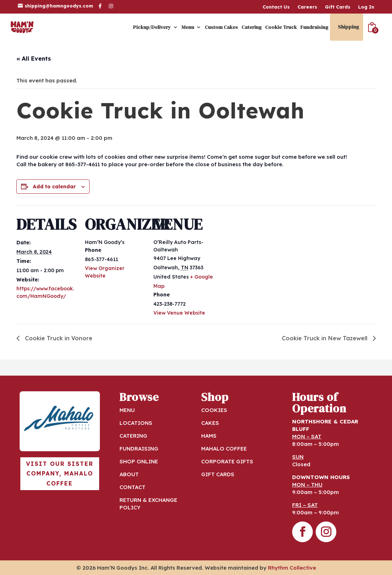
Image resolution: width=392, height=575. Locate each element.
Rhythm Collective (292, 568)
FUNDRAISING (139, 449)
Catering (251, 27)
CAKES (210, 423)
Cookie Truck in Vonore (58, 338)
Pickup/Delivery (152, 27)
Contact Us (276, 7)
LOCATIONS (136, 423)
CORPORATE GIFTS (227, 461)
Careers (307, 7)
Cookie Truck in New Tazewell (325, 338)
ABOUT (129, 474)
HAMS (209, 436)
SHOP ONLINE (139, 461)
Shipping (348, 27)
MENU (127, 410)
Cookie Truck (281, 27)
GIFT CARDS (218, 474)
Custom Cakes (221, 27)
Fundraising (314, 27)
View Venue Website (179, 313)
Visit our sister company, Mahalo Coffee (60, 473)
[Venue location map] (259, 254)
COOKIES (214, 410)
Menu (188, 27)
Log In (366, 7)
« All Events (34, 58)
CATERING (133, 436)
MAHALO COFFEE (224, 449)
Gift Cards (338, 7)
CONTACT (133, 487)
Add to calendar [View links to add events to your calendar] (54, 187)
